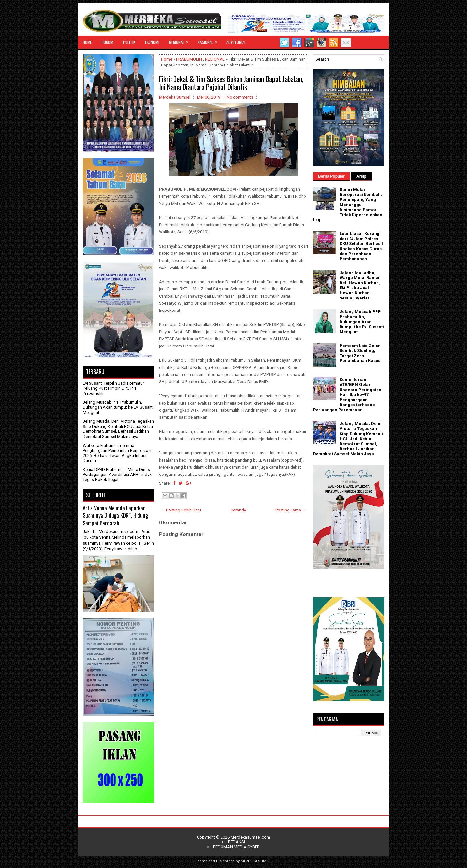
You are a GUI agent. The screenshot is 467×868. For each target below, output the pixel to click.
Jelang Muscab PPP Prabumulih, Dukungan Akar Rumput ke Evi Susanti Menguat (118, 407)
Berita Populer (331, 176)
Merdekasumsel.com (250, 837)
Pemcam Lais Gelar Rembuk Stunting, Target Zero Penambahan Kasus (360, 353)
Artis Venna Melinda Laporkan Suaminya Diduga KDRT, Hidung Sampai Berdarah (115, 515)
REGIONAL (181, 41)
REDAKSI (236, 842)
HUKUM (107, 42)
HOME (87, 42)
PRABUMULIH (189, 59)
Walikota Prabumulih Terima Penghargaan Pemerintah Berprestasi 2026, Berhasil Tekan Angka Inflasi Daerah (117, 453)
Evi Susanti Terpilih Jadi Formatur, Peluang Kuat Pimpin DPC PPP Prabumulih (114, 388)
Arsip (361, 176)
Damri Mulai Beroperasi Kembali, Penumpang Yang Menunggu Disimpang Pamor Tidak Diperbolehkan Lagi (348, 205)
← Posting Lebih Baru (181, 510)
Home (167, 59)
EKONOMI (152, 42)
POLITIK (129, 42)
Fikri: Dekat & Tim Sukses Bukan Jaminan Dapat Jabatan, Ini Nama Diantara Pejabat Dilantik (231, 83)
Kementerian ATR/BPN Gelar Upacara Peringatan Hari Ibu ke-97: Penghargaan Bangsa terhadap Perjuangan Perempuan (347, 395)
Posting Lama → (291, 510)
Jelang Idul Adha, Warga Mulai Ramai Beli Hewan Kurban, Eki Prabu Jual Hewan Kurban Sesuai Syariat (360, 285)
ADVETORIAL (236, 42)
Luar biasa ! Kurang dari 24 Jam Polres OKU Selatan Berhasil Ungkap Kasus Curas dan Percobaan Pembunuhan (361, 246)
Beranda (238, 510)
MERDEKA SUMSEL (257, 861)
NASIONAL (210, 41)
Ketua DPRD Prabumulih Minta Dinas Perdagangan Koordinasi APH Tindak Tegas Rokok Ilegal (117, 475)
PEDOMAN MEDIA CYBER (236, 847)
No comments (240, 97)
